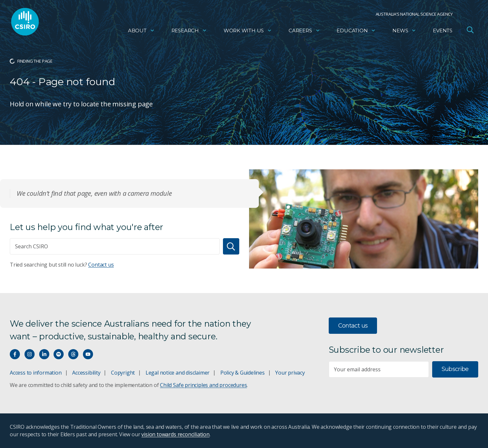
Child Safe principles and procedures (203, 385)
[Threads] (73, 354)
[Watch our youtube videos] (88, 354)
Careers (304, 31)
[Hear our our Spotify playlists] (59, 354)
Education (356, 31)
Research (189, 31)
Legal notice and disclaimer (178, 373)
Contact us (101, 265)
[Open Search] (470, 31)
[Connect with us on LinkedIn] (44, 354)
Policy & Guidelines (243, 373)
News (404, 31)
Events (443, 31)
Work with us (248, 31)
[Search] (231, 246)
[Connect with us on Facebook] (15, 354)
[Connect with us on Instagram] (30, 354)
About (141, 31)
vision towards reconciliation (175, 434)
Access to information (36, 373)
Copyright (123, 373)
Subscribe (455, 369)
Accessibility (86, 373)
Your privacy (290, 373)
